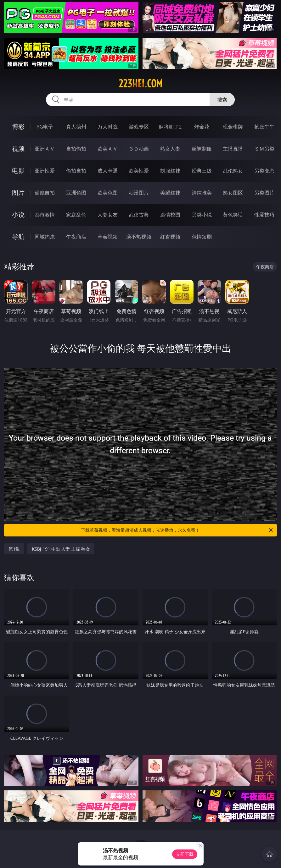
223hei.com (140, 84)
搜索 (222, 100)
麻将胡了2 (170, 127)
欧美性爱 (139, 171)
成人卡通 (108, 171)
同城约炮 (45, 237)
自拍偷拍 (76, 149)
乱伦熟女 (233, 171)
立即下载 (185, 854)
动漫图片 (139, 193)
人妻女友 (108, 215)
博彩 (18, 126)
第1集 (14, 549)
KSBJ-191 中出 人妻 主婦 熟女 (61, 549)
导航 (18, 236)
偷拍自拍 (76, 171)
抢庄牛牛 (264, 127)
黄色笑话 (233, 215)
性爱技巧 (264, 215)
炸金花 (202, 127)
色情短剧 (202, 237)
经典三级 (202, 171)
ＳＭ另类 (264, 149)
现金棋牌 (233, 127)
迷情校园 (170, 215)
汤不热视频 (139, 237)
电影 (18, 170)
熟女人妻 (170, 149)
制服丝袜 (170, 171)
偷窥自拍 (45, 193)
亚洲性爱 (45, 171)
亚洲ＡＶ (45, 149)
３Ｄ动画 (139, 149)
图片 (18, 192)
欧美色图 (108, 193)
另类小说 (202, 215)
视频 (18, 148)
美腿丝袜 (170, 193)
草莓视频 (108, 237)
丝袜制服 (202, 149)
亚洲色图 (76, 193)
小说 (18, 214)
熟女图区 (233, 193)
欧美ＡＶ (108, 149)
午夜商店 (76, 237)
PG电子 (45, 127)
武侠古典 (139, 215)
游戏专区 (139, 127)
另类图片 (264, 193)
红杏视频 (170, 237)
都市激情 (45, 215)
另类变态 (264, 171)
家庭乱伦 (76, 215)
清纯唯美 (202, 193)
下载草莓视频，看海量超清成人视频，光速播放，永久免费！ (177, 530)
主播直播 (233, 149)
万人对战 (108, 127)
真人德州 (76, 127)
